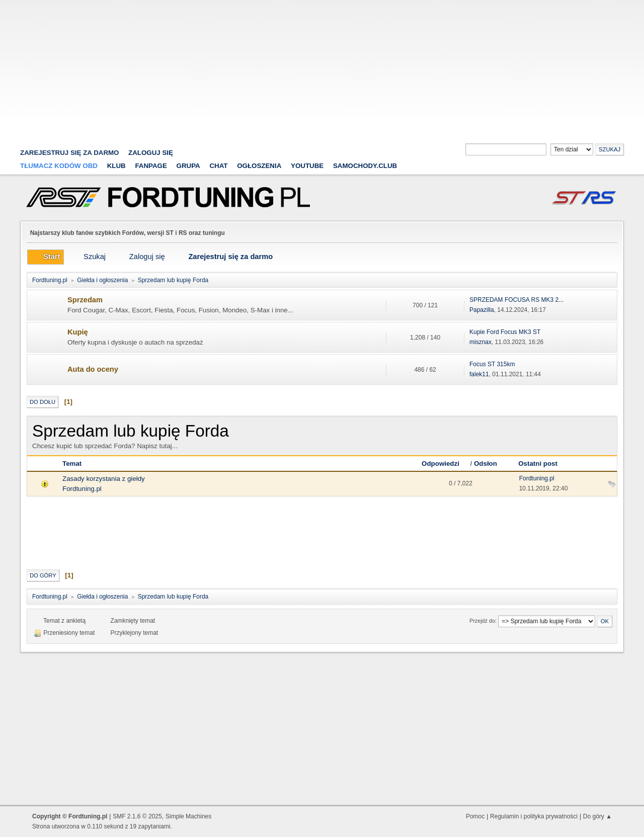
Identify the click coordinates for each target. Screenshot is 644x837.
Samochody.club (365, 166)
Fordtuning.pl (82, 489)
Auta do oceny (93, 369)
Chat (218, 166)
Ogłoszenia (259, 166)
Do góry (43, 575)
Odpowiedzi (445, 464)
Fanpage (151, 166)
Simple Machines (188, 816)
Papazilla (482, 310)
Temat (72, 464)
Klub (116, 166)
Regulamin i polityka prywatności (534, 816)
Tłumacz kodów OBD (59, 166)
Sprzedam (85, 300)
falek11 (479, 374)
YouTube (307, 166)
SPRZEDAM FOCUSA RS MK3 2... (516, 300)
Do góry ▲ (597, 816)
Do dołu (43, 402)
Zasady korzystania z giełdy (104, 479)
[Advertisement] (322, 70)
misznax (480, 342)
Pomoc (475, 816)
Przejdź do (482, 621)
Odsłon (486, 464)
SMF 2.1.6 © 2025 (137, 816)
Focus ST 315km (492, 364)
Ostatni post (538, 464)
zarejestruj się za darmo (70, 153)
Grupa (188, 166)
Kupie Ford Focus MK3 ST (505, 332)
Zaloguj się (151, 153)
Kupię (78, 332)
